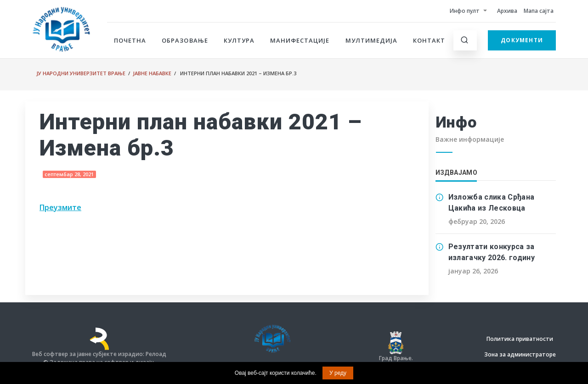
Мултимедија (371, 40)
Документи (522, 40)
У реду (338, 373)
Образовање (185, 40)
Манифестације (300, 40)
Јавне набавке (152, 73)
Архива (507, 11)
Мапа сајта (539, 11)
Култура (239, 40)
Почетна (130, 40)
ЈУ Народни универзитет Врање (81, 73)
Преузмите (60, 207)
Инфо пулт (465, 11)
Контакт (429, 40)
